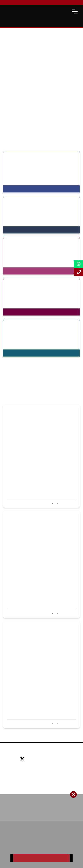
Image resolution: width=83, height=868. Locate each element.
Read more (67, 503)
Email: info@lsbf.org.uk (41, 772)
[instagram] (62, 759)
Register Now (41, 858)
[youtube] (54, 759)
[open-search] (64, 11)
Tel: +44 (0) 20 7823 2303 (41, 766)
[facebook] (35, 759)
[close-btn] (73, 794)
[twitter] (24, 759)
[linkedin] (44, 759)
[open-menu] (75, 11)
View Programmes (20, 189)
